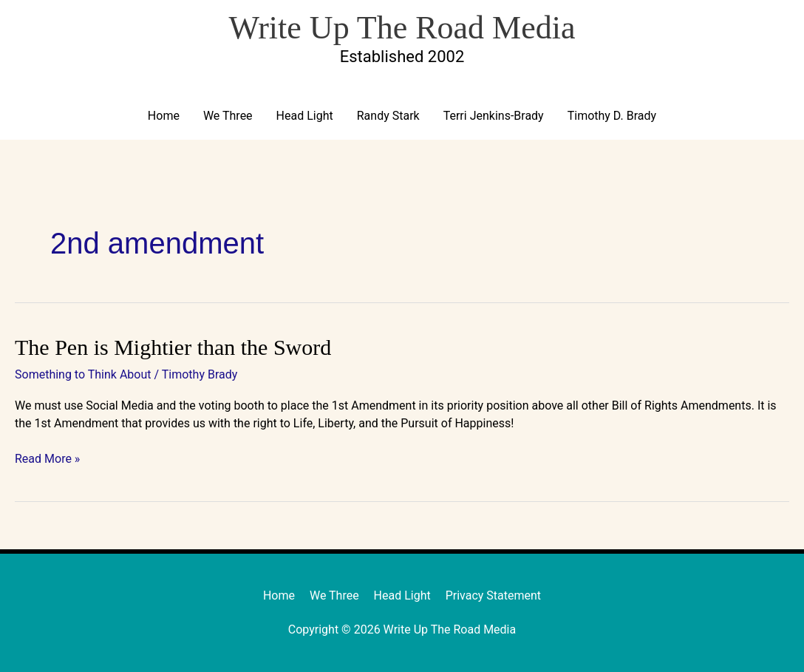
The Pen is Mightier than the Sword (173, 347)
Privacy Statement (493, 595)
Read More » (47, 458)
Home (164, 116)
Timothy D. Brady (612, 116)
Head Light (305, 116)
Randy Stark (388, 116)
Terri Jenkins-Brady (494, 116)
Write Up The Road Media (402, 28)
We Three (228, 116)
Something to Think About (83, 374)
